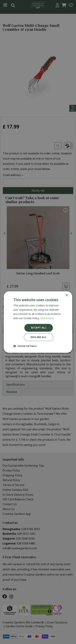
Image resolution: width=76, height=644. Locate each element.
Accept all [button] (39, 328)
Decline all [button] (39, 337)
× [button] (67, 295)
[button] (25, 346)
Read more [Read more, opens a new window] (47, 318)
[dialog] (38, 322)
